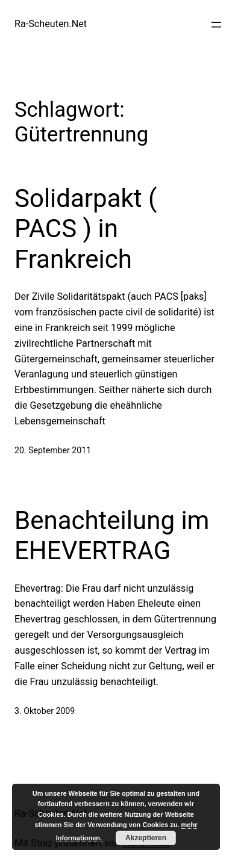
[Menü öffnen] (216, 25)
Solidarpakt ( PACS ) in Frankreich (86, 229)
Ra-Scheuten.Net (51, 24)
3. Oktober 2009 (45, 711)
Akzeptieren (146, 838)
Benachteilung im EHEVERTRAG (112, 535)
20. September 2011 (53, 450)
